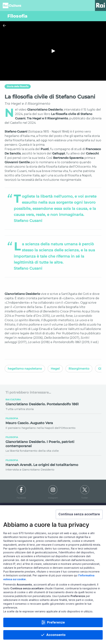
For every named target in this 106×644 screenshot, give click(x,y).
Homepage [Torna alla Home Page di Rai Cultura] (12, 5)
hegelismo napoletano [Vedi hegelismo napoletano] (25, 369)
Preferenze (56, 622)
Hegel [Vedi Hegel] (55, 369)
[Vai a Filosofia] (53, 16)
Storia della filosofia (18, 86)
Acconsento (56, 635)
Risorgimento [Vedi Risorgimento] (79, 369)
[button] (79, 514)
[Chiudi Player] (4, 26)
